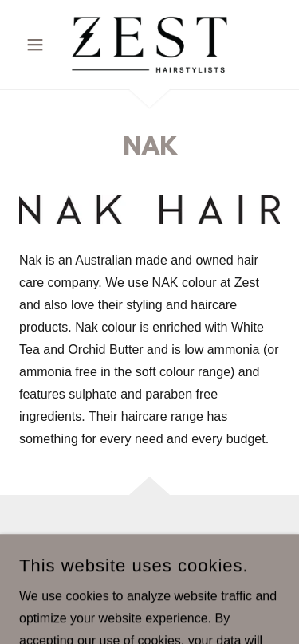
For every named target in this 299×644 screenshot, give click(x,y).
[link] (150, 45)
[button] (39, 45)
